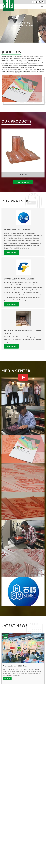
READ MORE (7, 679)
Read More (11, 252)
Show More (23, 182)
